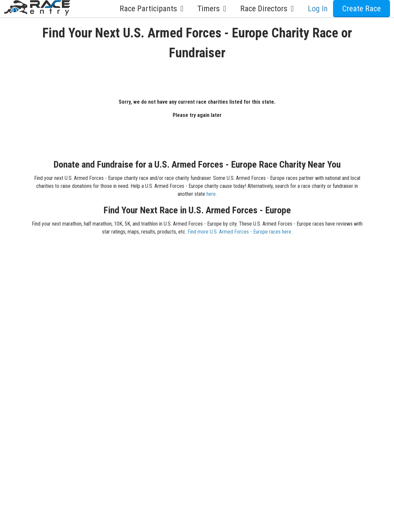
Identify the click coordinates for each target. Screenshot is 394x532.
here (211, 194)
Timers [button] (214, 9)
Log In (318, 9)
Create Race (362, 9)
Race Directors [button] (269, 9)
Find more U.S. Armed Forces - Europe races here (239, 232)
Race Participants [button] (153, 9)
